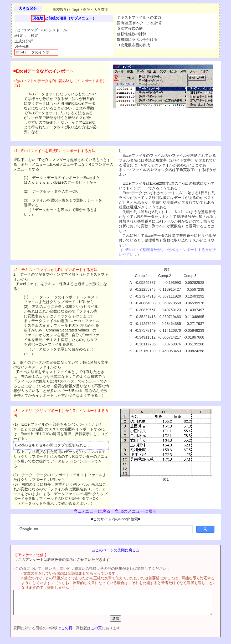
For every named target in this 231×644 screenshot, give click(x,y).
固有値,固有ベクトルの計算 (140, 23)
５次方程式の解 (130, 29)
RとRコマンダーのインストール (41, 30)
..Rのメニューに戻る (136, 511)
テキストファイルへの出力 (139, 17)
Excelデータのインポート (37, 52)
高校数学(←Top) (66, 10)
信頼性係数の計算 (132, 34)
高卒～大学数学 (96, 10)
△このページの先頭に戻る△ (117, 550)
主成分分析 (24, 41)
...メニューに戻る (92, 511)
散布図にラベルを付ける (137, 40)
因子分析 (22, 47)
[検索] (104, 529)
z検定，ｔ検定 (26, 36)
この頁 (58, 633)
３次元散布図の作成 (134, 45)
